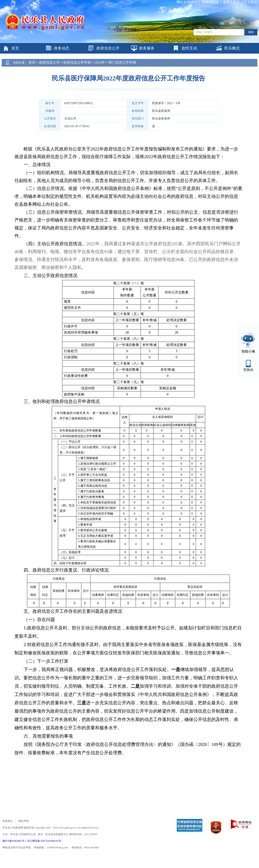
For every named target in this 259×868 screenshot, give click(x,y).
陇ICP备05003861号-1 (15, 841)
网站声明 (23, 821)
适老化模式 (231, 2)
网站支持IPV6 (187, 2)
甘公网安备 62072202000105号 (44, 841)
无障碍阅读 (210, 2)
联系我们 (8, 821)
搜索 (251, 32)
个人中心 (250, 2)
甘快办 (248, 370)
